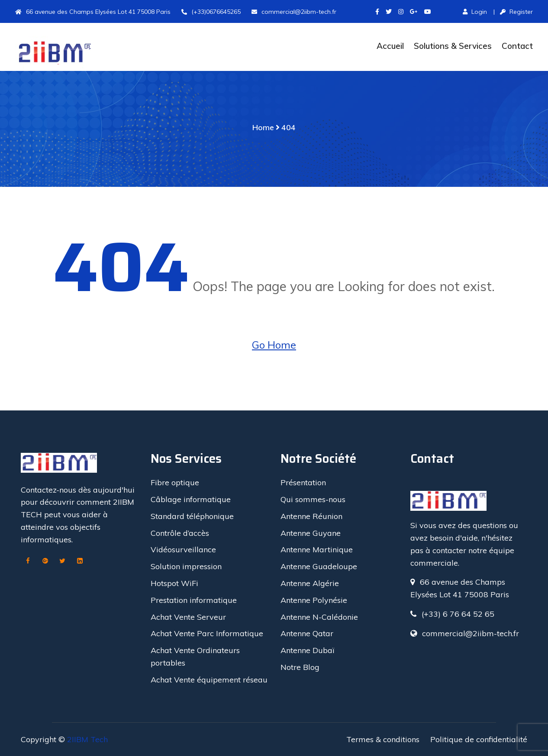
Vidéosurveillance (183, 549)
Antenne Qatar (307, 633)
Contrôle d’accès (180, 533)
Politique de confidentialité (479, 739)
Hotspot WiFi (174, 583)
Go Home (274, 345)
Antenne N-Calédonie (319, 617)
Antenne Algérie (310, 583)
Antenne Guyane (311, 533)
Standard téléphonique (192, 516)
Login (475, 12)
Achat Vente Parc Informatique (207, 633)
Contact (517, 46)
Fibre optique (175, 482)
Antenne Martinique (317, 549)
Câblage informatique (191, 499)
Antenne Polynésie (314, 600)
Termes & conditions (383, 739)
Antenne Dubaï (307, 650)
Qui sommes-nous (313, 499)
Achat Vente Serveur (188, 617)
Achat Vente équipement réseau (209, 680)
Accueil (390, 46)
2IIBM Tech (87, 739)
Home (263, 127)
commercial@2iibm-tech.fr (294, 12)
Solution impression (186, 566)
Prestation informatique (194, 600)
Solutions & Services (453, 46)
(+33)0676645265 (211, 12)
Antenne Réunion (311, 516)
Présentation (303, 482)
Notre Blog (300, 667)
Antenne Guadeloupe (319, 566)
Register (516, 12)
